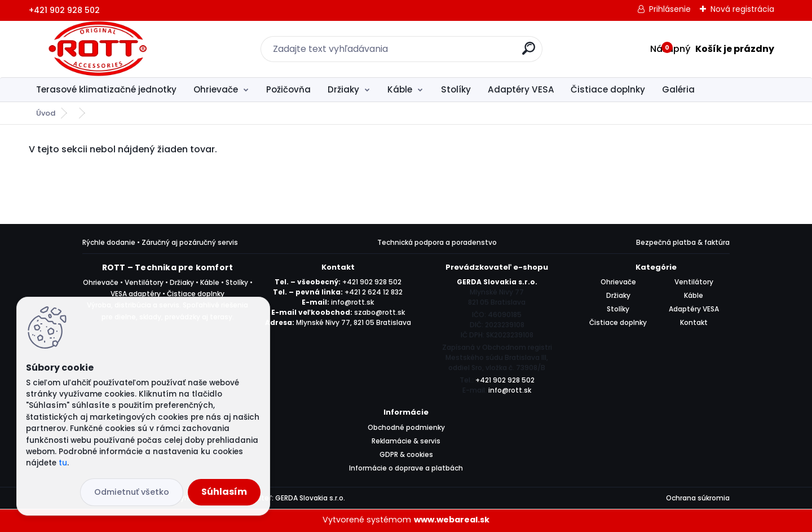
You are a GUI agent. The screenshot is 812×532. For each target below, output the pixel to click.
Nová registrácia (742, 9)
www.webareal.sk (452, 520)
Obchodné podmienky (406, 427)
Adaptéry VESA (521, 89)
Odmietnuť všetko (132, 492)
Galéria (678, 89)
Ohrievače (216, 89)
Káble (400, 89)
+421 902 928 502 (372, 282)
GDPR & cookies (406, 454)
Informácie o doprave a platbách (406, 468)
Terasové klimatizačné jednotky (106, 89)
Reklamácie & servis (406, 441)
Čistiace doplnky (608, 89)
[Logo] (98, 49)
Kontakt (694, 322)
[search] (529, 53)
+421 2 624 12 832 (374, 292)
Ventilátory (694, 282)
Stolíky (456, 89)
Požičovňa (288, 89)
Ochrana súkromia (698, 498)
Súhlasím (224, 492)
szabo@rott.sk (379, 312)
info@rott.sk (352, 302)
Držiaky (343, 89)
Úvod (46, 113)
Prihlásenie (670, 9)
